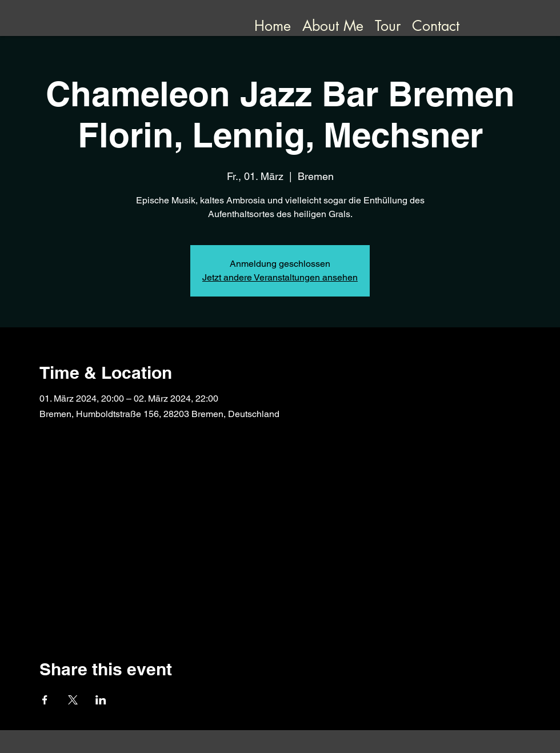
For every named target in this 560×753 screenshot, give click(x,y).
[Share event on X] (73, 700)
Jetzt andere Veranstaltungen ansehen (280, 277)
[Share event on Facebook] (45, 700)
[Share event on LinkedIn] (101, 700)
